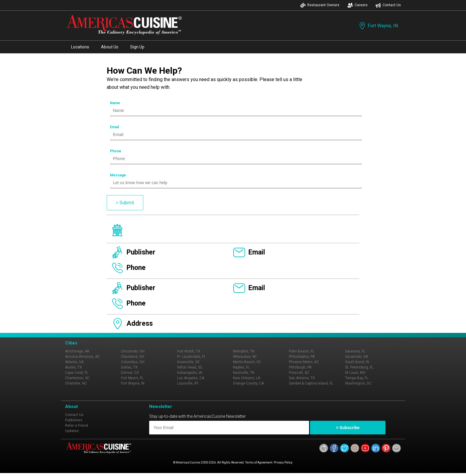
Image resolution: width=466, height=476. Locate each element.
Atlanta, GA (74, 362)
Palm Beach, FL (302, 351)
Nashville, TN (244, 373)
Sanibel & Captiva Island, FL (311, 383)
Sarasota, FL (355, 351)
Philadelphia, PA (302, 357)
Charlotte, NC (76, 383)
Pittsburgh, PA (300, 367)
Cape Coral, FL (77, 373)
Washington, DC (358, 383)
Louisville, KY (188, 383)
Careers (358, 5)
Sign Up (137, 47)
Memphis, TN (244, 351)
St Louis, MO (355, 373)
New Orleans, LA (247, 378)
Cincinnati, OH (133, 351)
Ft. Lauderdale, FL (191, 357)
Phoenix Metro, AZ (304, 362)
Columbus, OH (133, 362)
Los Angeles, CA (191, 378)
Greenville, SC (188, 362)
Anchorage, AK (77, 351)
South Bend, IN (357, 362)
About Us (110, 47)
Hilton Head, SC (190, 367)
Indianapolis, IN (190, 373)
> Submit (125, 203)
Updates (72, 431)
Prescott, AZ (299, 373)
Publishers (74, 420)
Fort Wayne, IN (378, 26)
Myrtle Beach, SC (247, 362)
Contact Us (388, 5)
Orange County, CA (248, 383)
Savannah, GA (356, 357)
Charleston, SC (77, 378)
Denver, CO (130, 373)
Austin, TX (74, 367)
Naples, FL (241, 367)
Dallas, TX (129, 367)
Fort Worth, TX (189, 351)
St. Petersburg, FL (359, 367)
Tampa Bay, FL (357, 378)
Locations (80, 47)
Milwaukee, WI (245, 357)
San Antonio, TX (302, 378)
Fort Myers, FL (132, 378)
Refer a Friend (77, 426)
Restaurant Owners (320, 5)
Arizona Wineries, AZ (82, 357)
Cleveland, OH (133, 357)
